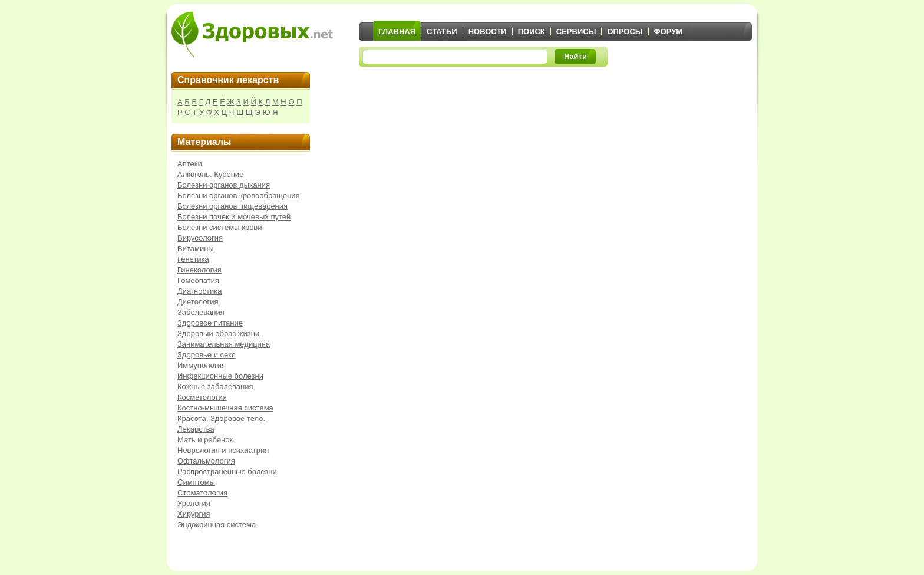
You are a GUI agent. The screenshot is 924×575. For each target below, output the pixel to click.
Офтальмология (206, 461)
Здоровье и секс (207, 355)
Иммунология (202, 365)
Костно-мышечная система (225, 408)
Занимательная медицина (224, 344)
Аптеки (190, 164)
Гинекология (199, 270)
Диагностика (199, 291)
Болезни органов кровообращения (239, 195)
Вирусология (200, 238)
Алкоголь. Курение (210, 174)
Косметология (202, 397)
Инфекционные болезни (220, 376)
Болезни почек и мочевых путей (234, 217)
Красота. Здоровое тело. (221, 418)
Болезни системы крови (220, 227)
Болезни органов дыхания (224, 185)
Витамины (196, 249)
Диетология (198, 302)
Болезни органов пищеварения (232, 206)
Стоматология (202, 493)
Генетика (193, 259)
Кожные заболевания (215, 387)
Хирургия (194, 514)
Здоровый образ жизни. (220, 333)
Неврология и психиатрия (223, 450)
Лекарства (196, 429)
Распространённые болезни (227, 471)
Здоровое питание (210, 323)
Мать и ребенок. (206, 440)
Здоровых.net (252, 34)
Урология (194, 503)
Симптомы (196, 482)
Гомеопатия (198, 280)
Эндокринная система (217, 525)
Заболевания (201, 312)
